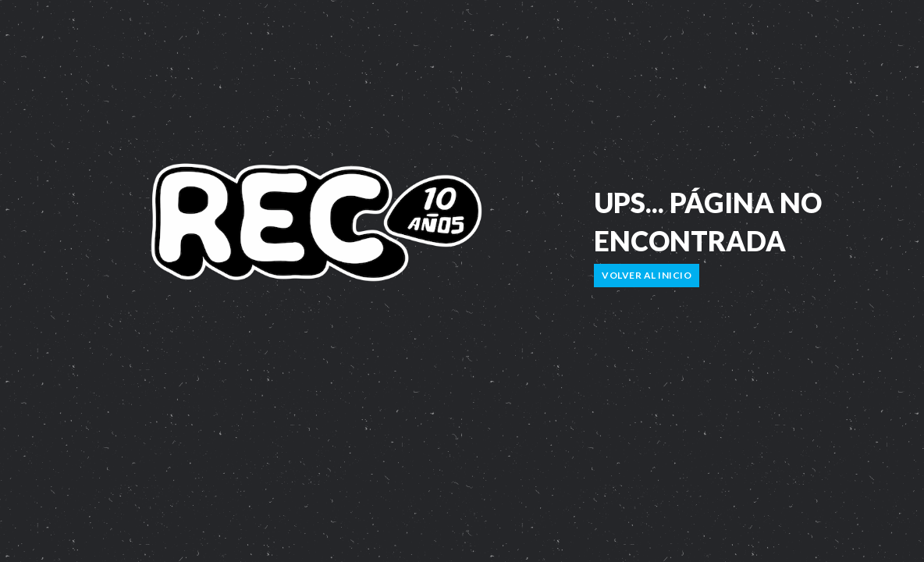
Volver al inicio (647, 275)
